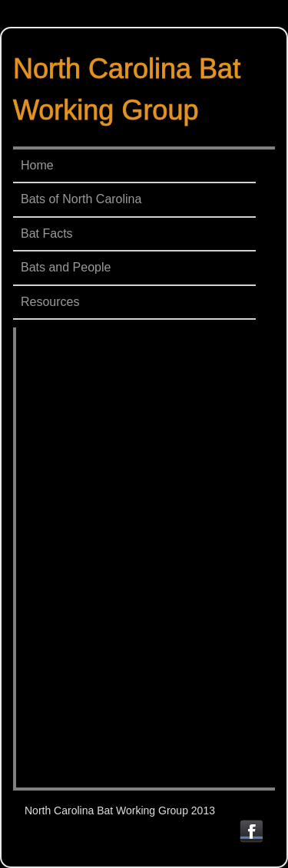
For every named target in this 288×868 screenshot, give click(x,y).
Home (37, 165)
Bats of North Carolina (81, 199)
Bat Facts (47, 233)
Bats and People (66, 267)
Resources (50, 302)
